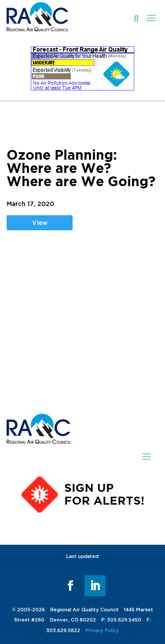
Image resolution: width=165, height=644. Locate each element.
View (40, 223)
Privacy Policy (102, 630)
